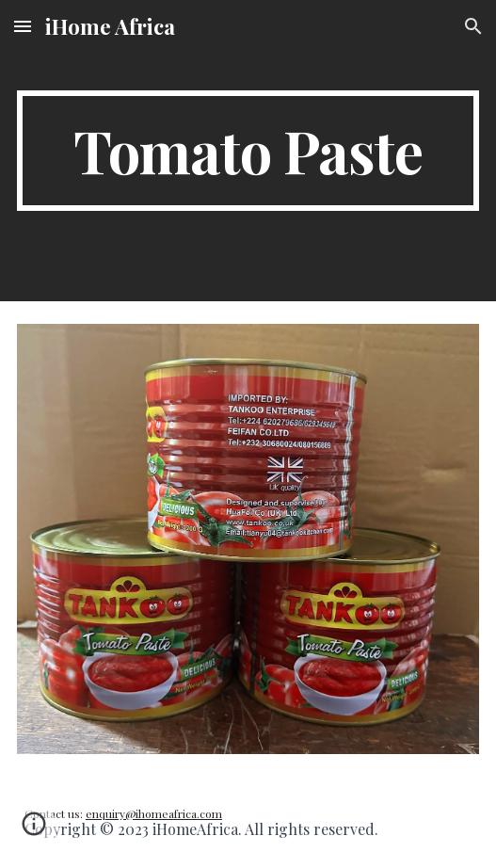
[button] (23, 26)
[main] (248, 151)
